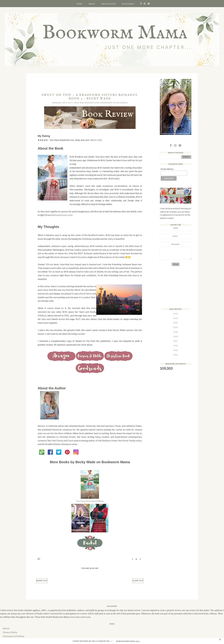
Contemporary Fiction (110, 103)
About (92, 4)
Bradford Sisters (92, 103)
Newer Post (42, 580)
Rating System (109, 4)
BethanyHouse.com (61, 215)
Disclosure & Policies (13, 636)
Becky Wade (79, 103)
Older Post (138, 580)
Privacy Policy (10, 632)
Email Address (167, 169)
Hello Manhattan (101, 641)
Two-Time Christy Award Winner (90, 501)
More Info (96, 140)
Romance (124, 103)
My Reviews (128, 4)
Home (79, 4)
